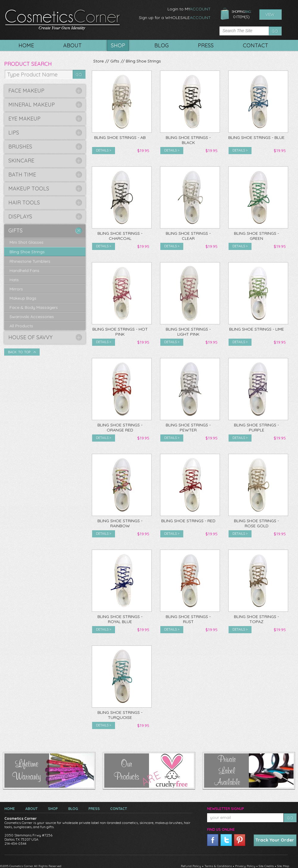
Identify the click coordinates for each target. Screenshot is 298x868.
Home (10, 809)
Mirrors (16, 289)
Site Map (283, 866)
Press (94, 809)
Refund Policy (191, 866)
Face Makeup (26, 91)
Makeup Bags (23, 298)
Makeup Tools (29, 189)
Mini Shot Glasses (27, 242)
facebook (213, 840)
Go (275, 31)
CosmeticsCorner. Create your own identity (62, 21)
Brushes (20, 147)
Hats (14, 280)
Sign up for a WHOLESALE (175, 18)
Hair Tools (24, 202)
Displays (20, 216)
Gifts (115, 61)
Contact (119, 809)
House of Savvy (30, 337)
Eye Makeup (24, 119)
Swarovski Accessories (32, 317)
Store (98, 61)
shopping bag (225, 14)
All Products (21, 326)
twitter (226, 840)
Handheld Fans (24, 270)
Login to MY (189, 9)
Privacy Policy (245, 866)
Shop (53, 809)
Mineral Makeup (32, 105)
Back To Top (19, 352)
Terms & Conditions (218, 866)
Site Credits (266, 866)
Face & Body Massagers (34, 307)
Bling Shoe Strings (143, 61)
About (31, 809)
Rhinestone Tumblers (30, 261)
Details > (104, 150)
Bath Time (22, 175)
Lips (14, 133)
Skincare (21, 161)
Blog (73, 809)
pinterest (240, 840)
